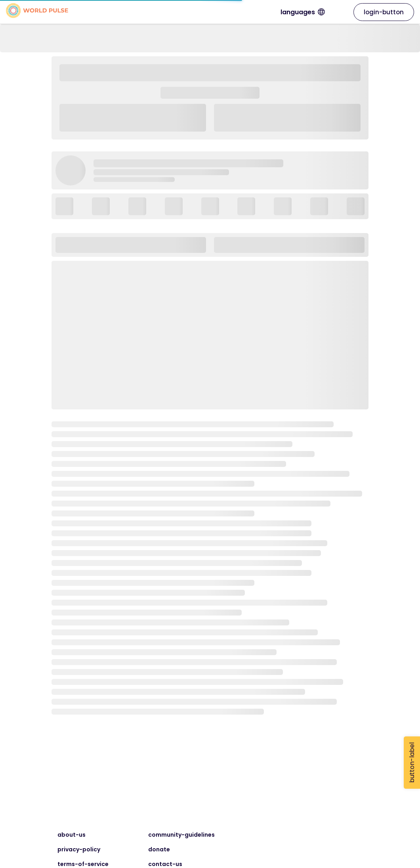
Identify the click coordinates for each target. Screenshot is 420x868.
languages (327, 12)
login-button (384, 12)
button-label (412, 763)
